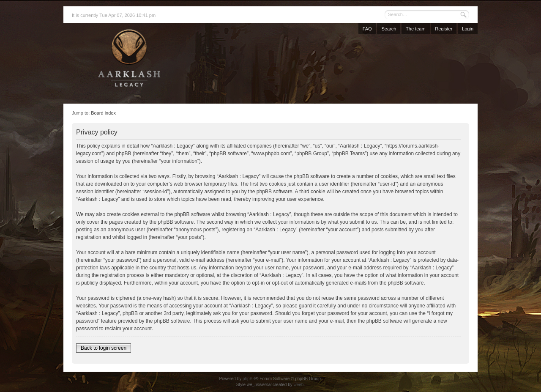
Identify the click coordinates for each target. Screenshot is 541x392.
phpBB (249, 379)
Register (444, 29)
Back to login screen (104, 348)
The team (415, 29)
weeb (298, 385)
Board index (103, 113)
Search (389, 29)
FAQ (367, 29)
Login (468, 29)
